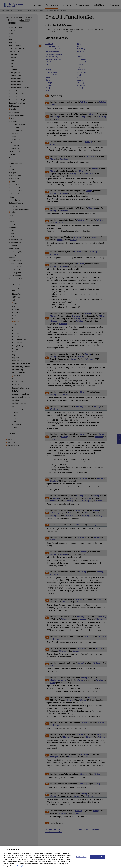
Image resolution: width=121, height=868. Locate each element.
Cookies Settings (82, 860)
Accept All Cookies (98, 860)
